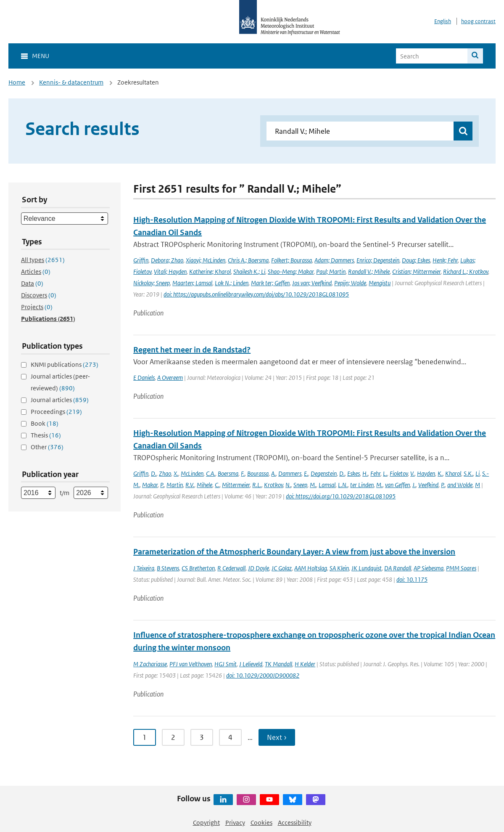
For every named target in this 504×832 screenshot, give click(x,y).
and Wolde (460, 485)
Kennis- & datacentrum (71, 82)
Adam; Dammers (334, 260)
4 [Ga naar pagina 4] (230, 737)
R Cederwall (231, 568)
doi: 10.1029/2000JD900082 (263, 675)
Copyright (206, 823)
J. (414, 485)
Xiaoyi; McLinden (206, 260)
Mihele (205, 485)
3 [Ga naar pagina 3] (202, 737)
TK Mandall (278, 664)
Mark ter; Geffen (270, 283)
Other (47, 447)
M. (313, 485)
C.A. (211, 473)
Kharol (453, 473)
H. (365, 473)
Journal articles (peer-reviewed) (60, 382)
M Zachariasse (150, 664)
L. (385, 473)
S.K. (468, 473)
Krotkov (273, 485)
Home (17, 82)
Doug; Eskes (416, 260)
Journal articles (60, 400)
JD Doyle (259, 568)
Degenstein (324, 473)
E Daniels (144, 378)
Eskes (354, 473)
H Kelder (305, 664)
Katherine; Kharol (210, 272)
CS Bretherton (198, 568)
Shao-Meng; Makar (291, 272)
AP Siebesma (429, 568)
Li (478, 473)
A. (273, 473)
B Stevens (168, 568)
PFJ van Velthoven (191, 664)
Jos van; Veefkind (312, 283)
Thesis (46, 435)
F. (243, 473)
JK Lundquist (367, 568)
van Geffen (397, 485)
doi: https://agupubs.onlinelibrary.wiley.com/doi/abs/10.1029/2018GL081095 (256, 294)
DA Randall (398, 568)
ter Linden (362, 485)
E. (306, 473)
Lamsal (327, 485)
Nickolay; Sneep (152, 283)
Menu (41, 56)
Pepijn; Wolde (350, 283)
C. (217, 485)
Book (45, 423)
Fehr (375, 473)
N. (288, 485)
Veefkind (428, 485)
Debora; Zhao (167, 260)
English (443, 21)
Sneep (300, 485)
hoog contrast (478, 21)
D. (154, 473)
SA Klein (339, 568)
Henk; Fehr (445, 260)
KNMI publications (65, 364)
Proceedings (56, 412)
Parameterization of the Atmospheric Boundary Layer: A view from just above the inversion (294, 552)
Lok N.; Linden (232, 283)
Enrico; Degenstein (378, 260)
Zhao (165, 473)
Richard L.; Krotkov (466, 272)
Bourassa (258, 473)
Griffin (141, 260)
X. (176, 473)
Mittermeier (236, 485)
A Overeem (170, 378)
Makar (150, 485)
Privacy (235, 823)
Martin (175, 485)
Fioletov (399, 473)
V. (412, 473)
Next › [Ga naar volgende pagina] (277, 737)
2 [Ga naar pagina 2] (173, 737)
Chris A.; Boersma (248, 260)
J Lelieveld (251, 664)
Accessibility (295, 823)
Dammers (290, 473)
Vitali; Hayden (170, 272)
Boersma (228, 473)
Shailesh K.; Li (249, 272)
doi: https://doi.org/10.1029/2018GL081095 (341, 496)
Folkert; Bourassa (292, 260)
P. (162, 485)
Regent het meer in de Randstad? (192, 350)
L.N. (343, 485)
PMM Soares (461, 568)
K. (440, 473)
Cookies (261, 823)
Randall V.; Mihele (369, 272)
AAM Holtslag (311, 568)
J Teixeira (144, 568)
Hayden (426, 473)
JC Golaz (282, 568)
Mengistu (380, 283)
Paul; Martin (331, 272)
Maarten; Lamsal (192, 283)
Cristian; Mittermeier (416, 272)
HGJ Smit (226, 664)
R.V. (190, 485)
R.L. (257, 485)
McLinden (192, 473)
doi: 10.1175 (412, 579)
